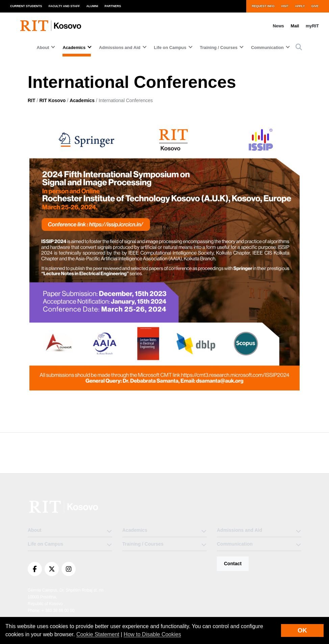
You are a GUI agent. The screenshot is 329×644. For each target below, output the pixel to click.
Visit (285, 6)
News (279, 26)
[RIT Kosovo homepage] (51, 26)
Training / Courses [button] (219, 47)
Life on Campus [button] (170, 47)
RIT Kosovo (52, 100)
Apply (300, 6)
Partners (113, 6)
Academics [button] (74, 47)
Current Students (26, 6)
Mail (295, 26)
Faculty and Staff (64, 6)
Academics (82, 100)
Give (315, 6)
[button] (299, 47)
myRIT (312, 26)
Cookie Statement (98, 634)
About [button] (43, 47)
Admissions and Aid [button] (120, 47)
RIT (32, 100)
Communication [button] (267, 47)
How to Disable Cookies (152, 634)
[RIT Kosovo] (64, 507)
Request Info (263, 6)
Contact (233, 564)
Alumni (92, 6)
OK (302, 630)
